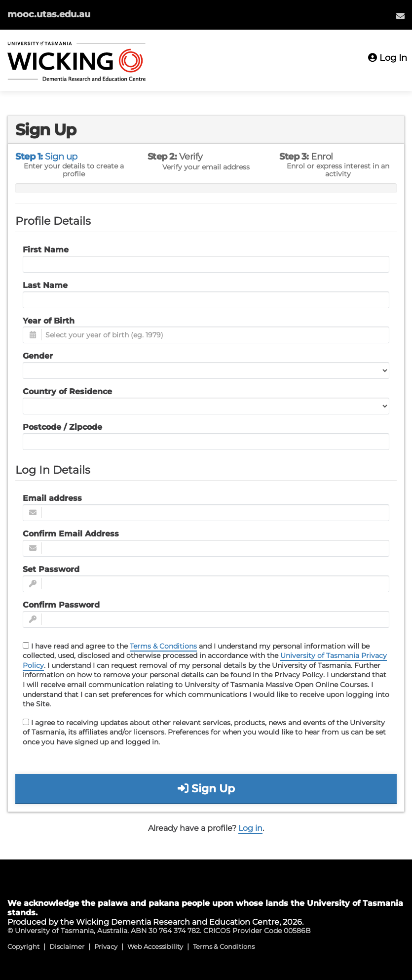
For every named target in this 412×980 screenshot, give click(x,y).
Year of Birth (49, 321)
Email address (52, 498)
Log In (388, 58)
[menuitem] (400, 16)
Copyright (23, 946)
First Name (46, 250)
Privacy (106, 946)
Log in (250, 828)
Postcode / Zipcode (62, 427)
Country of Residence (67, 391)
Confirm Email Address (71, 534)
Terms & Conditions (163, 646)
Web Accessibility (155, 946)
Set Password (51, 569)
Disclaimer (67, 946)
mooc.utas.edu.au (49, 14)
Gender (38, 356)
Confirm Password (61, 605)
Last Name (45, 285)
